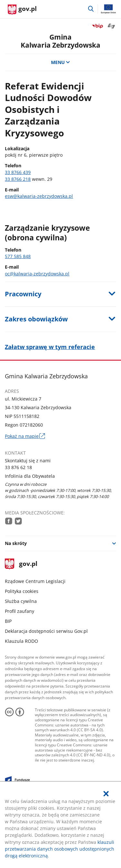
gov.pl (21, 564)
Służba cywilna (21, 601)
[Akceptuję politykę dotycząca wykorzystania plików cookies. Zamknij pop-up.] (106, 794)
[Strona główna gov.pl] (22, 10)
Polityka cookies (22, 591)
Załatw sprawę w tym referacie (50, 347)
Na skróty (16, 543)
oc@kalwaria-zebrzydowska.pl (37, 274)
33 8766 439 (18, 172)
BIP (8, 621)
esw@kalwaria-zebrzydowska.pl (39, 196)
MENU (61, 62)
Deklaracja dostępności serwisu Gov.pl (46, 631)
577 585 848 (18, 256)
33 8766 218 (18, 179)
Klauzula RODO (21, 641)
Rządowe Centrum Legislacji (35, 581)
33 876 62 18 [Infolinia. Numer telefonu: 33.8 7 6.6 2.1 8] (18, 467)
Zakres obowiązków (36, 319)
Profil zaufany (20, 611)
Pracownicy (23, 294)
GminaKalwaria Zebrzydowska (60, 41)
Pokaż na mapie (25, 436)
